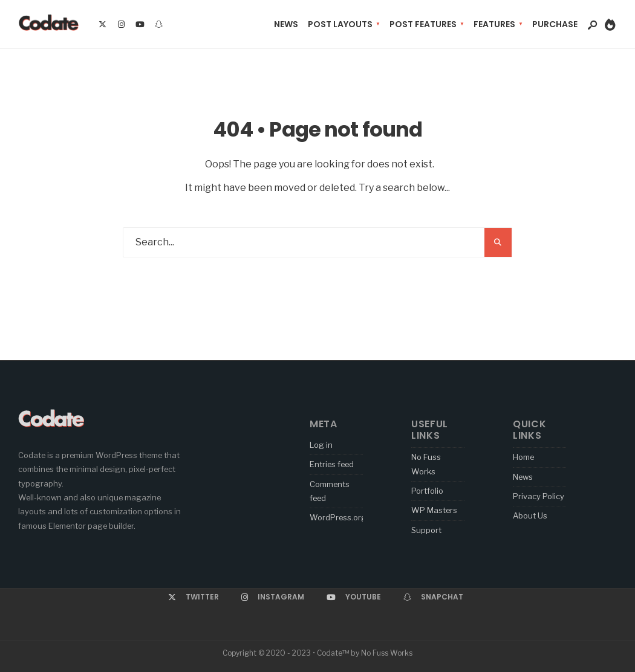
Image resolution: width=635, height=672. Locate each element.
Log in (321, 445)
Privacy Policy (539, 496)
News (286, 24)
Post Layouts (340, 24)
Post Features (423, 24)
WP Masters (434, 510)
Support (426, 530)
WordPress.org (338, 517)
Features (494, 24)
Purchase (555, 24)
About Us (530, 515)
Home (523, 457)
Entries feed (332, 464)
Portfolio (427, 491)
